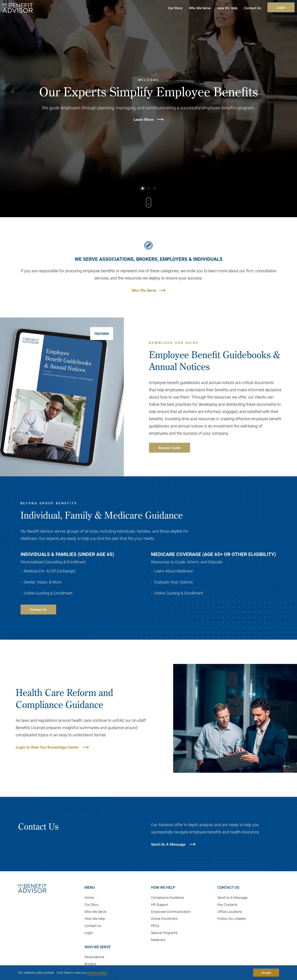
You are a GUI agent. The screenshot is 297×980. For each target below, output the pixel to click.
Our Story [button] (175, 8)
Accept (266, 973)
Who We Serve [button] (200, 8)
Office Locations (230, 912)
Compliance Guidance (167, 897)
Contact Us (93, 926)
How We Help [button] (227, 8)
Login (281, 7)
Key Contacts (227, 904)
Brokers (90, 964)
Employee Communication (171, 912)
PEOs (155, 926)
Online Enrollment (164, 919)
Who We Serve (144, 290)
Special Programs (164, 933)
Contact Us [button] (253, 8)
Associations (94, 957)
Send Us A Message (232, 897)
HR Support (160, 904)
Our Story (92, 904)
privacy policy (97, 972)
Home (89, 897)
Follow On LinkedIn (232, 919)
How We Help (95, 919)
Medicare (158, 940)
